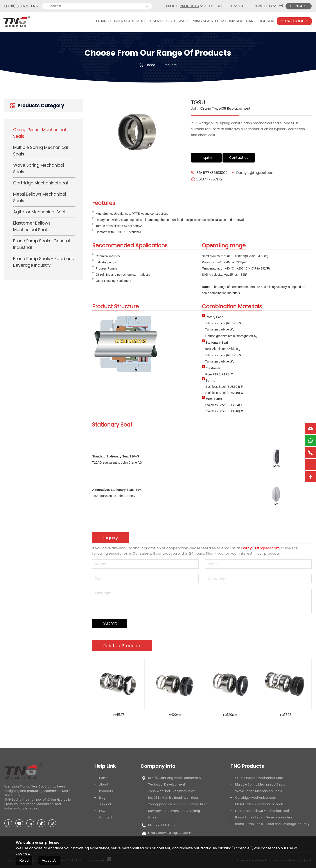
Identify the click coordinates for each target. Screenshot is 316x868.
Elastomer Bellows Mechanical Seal (32, 226)
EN (35, 6)
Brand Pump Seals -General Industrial (41, 244)
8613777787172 (209, 179)
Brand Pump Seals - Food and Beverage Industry (44, 262)
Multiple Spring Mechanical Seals (40, 151)
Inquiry (206, 158)
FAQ (243, 6)
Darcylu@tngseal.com (255, 173)
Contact (103, 817)
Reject (24, 860)
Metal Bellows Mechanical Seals (40, 197)
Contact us (239, 158)
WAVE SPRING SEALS (196, 21)
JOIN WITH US (260, 6)
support (225, 6)
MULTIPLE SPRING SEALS (156, 21)
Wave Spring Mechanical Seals (39, 169)
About (171, 6)
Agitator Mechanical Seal (39, 212)
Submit (110, 623)
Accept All (49, 860)
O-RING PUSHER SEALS (115, 21)
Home (151, 65)
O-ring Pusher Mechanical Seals (39, 133)
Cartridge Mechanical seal (40, 183)
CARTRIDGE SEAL (260, 21)
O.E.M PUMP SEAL (229, 21)
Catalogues (294, 21)
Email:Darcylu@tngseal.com (170, 833)
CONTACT (299, 6)
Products (189, 6)
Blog (210, 6)
